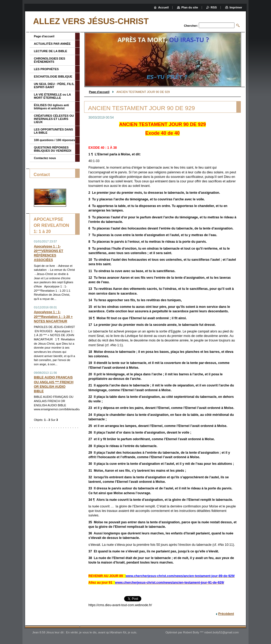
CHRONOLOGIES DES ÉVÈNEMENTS (49, 60)
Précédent (226, 614)
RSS (214, 7)
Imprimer (236, 7)
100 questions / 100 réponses (54, 140)
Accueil (164, 7)
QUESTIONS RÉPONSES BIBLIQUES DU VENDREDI (53, 149)
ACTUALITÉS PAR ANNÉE (52, 44)
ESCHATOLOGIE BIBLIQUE (53, 76)
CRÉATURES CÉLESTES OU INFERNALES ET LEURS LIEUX (54, 119)
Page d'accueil (99, 92)
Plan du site (190, 7)
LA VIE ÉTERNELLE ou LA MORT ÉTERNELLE (52, 96)
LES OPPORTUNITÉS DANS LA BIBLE (53, 131)
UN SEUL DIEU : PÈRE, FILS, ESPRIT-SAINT (54, 85)
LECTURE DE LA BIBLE (51, 51)
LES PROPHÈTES (46, 69)
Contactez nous (45, 158)
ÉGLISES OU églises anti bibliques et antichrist (51, 107)
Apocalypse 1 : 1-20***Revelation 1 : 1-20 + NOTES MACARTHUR (53, 317)
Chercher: (191, 26)
